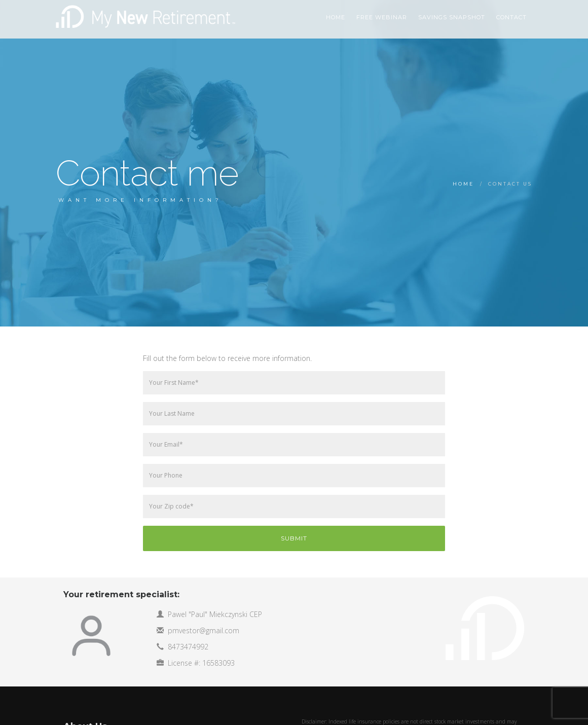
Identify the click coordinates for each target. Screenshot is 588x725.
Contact (511, 17)
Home (463, 184)
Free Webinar (382, 17)
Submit (294, 538)
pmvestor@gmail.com (204, 630)
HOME (336, 17)
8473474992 (188, 647)
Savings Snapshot (452, 17)
